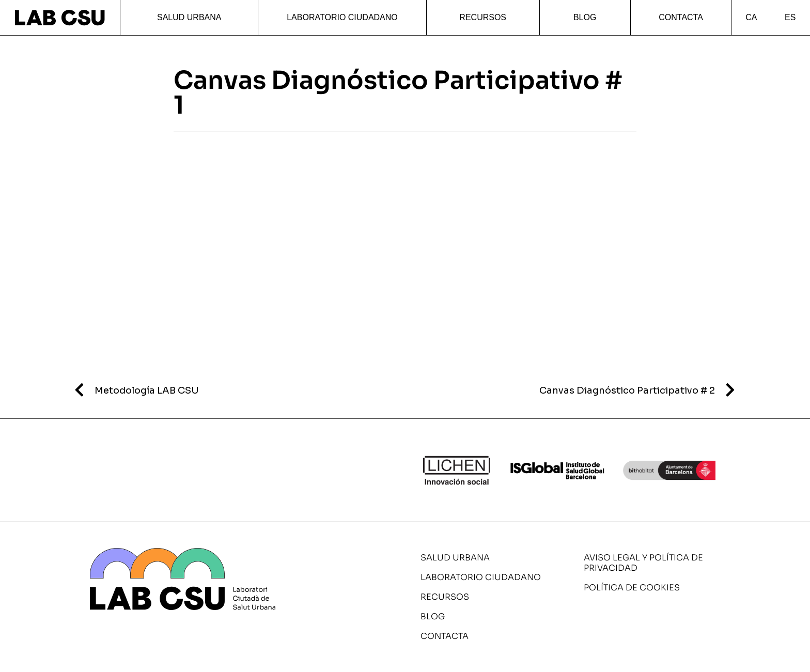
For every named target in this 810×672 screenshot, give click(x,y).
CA (751, 17)
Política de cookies (632, 588)
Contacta (681, 17)
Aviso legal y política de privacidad (643, 563)
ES (790, 17)
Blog (585, 17)
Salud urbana (189, 17)
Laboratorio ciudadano (342, 17)
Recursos (483, 17)
